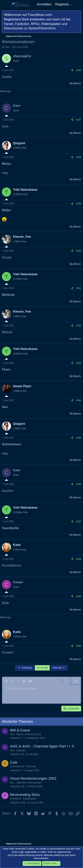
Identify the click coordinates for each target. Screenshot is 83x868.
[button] (6, 681)
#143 (79, 363)
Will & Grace (20, 730)
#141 (79, 288)
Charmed (31, 766)
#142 (79, 326)
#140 (79, 251)
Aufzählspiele (29, 799)
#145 (79, 438)
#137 (79, 120)
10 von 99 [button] (42, 668)
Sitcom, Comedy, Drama (29, 734)
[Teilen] (72, 70)
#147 (79, 522)
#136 (79, 70)
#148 (79, 559)
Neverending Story (25, 795)
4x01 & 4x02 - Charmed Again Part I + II (42, 746)
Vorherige (25, 668)
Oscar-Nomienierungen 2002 (33, 778)
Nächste (59, 668)
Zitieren (77, 83)
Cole (14, 762)
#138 (79, 157)
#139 (79, 204)
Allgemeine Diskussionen (29, 783)
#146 (79, 484)
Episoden (21, 750)
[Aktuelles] (78, 4)
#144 (79, 400)
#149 (79, 596)
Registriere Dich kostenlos (24, 19)
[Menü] (5, 4)
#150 (79, 646)
